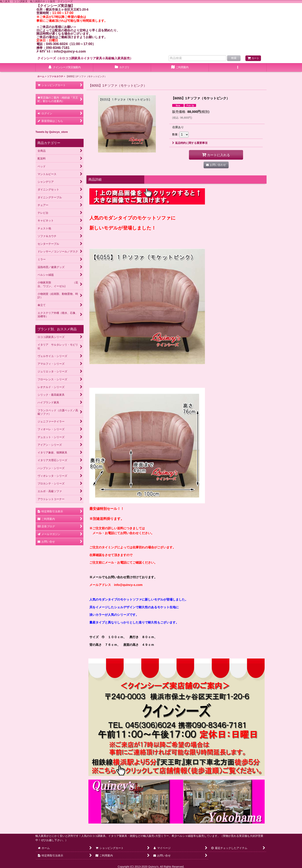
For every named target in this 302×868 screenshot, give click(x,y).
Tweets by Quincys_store (52, 132)
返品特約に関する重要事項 (190, 143)
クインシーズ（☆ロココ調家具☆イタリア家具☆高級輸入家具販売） (85, 58)
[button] (238, 68)
